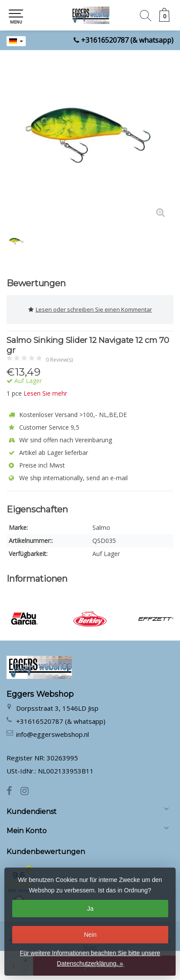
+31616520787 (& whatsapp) (127, 40)
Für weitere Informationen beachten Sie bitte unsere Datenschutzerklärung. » (90, 958)
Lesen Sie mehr (45, 393)
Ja (90, 909)
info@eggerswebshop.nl (53, 734)
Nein (90, 935)
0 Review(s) (59, 360)
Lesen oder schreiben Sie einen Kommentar (90, 310)
